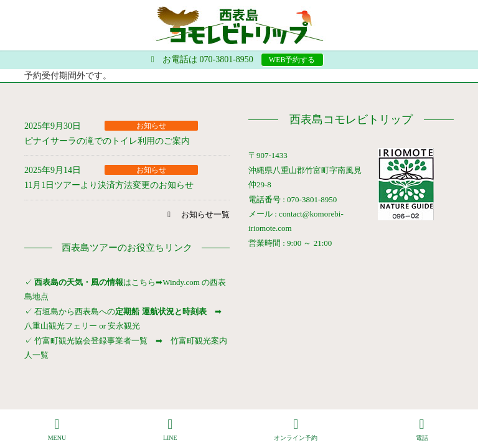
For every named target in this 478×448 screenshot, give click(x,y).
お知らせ (151, 126)
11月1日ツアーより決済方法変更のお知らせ (109, 185)
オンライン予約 (296, 429)
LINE (171, 429)
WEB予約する (292, 60)
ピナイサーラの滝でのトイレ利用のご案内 (107, 141)
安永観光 (123, 326)
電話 (422, 429)
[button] (197, 214)
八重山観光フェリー (61, 326)
